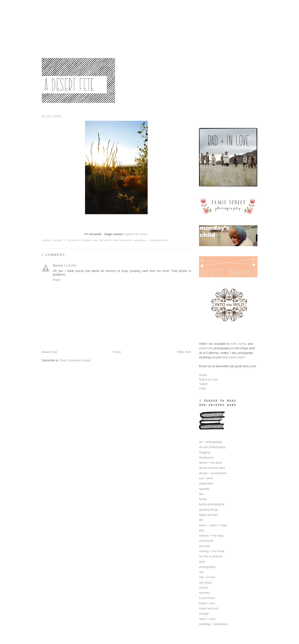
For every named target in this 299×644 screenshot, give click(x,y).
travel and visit (208, 608)
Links (203, 388)
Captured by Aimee (136, 234)
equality (204, 489)
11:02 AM (70, 265)
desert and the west (96, 240)
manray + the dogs (211, 535)
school (203, 588)
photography (123, 240)
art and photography (212, 447)
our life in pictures (211, 556)
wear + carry (207, 619)
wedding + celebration (151, 240)
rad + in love (207, 577)
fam (201, 494)
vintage (204, 614)
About (203, 375)
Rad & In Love (208, 379)
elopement (206, 348)
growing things (209, 510)
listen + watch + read (213, 525)
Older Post (184, 352)
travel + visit (207, 603)
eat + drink (206, 478)
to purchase (207, 598)
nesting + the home (212, 551)
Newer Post (49, 352)
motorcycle (206, 541)
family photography (212, 504)
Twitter (203, 384)
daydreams (206, 457)
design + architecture (213, 473)
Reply (57, 280)
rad (201, 572)
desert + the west (66, 240)
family (242, 344)
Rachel (58, 265)
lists (202, 530)
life (201, 520)
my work (205, 546)
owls (202, 562)
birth (234, 344)
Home (117, 352)
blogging (205, 452)
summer (204, 593)
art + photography (211, 442)
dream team (236, 357)
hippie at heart (208, 515)
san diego (205, 582)
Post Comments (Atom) (75, 360)
